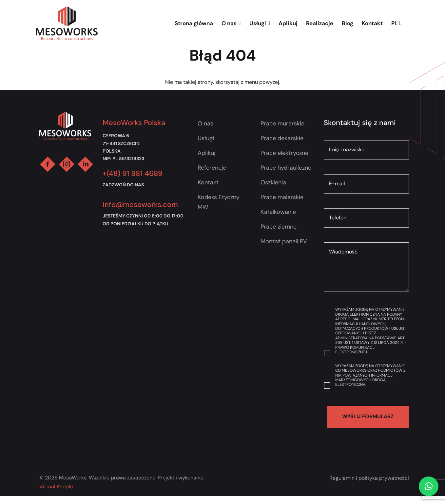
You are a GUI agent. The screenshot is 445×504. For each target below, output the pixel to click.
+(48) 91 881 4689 (133, 173)
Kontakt (372, 23)
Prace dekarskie (282, 138)
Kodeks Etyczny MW (219, 202)
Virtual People (56, 486)
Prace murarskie (282, 123)
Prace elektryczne (284, 153)
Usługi (260, 23)
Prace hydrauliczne (286, 168)
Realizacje (320, 23)
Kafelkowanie (278, 212)
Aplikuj (288, 23)
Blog (348, 23)
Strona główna (194, 23)
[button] (429, 486)
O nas (231, 23)
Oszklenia (273, 182)
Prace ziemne (279, 227)
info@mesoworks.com (140, 205)
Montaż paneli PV (284, 241)
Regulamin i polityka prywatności (369, 478)
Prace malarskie (282, 197)
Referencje (212, 168)
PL (396, 23)
